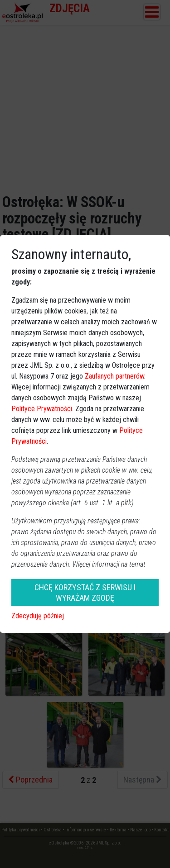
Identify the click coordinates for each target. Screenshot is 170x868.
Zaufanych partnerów (114, 376)
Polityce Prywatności (42, 409)
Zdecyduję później (38, 616)
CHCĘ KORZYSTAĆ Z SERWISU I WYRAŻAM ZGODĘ (85, 593)
